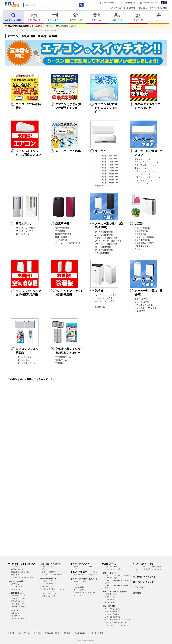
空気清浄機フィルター (65, 357)
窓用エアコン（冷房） (26, 231)
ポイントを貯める (80, 590)
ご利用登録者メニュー (18, 593)
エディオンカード (55, 17)
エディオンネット (141, 587)
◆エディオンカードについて (84, 579)
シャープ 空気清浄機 (104, 235)
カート (159, 17)
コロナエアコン (141, 183)
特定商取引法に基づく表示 (21, 572)
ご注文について (15, 611)
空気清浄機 (60, 231)
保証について (47, 581)
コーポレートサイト (109, 3)
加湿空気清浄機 (62, 228)
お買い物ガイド (34, 17)
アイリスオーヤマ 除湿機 (146, 308)
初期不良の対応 (48, 584)
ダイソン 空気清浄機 (104, 250)
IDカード (77, 584)
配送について (47, 569)
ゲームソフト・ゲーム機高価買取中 (149, 566)
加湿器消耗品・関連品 (144, 243)
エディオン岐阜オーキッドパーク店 (117, 620)
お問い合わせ (142, 8)
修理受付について (49, 586)
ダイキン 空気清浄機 (104, 232)
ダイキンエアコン (142, 159)
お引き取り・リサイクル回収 (53, 575)
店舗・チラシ (117, 17)
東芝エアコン (140, 168)
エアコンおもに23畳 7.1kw (107, 177)
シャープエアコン (142, 174)
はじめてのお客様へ (17, 581)
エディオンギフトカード (82, 595)
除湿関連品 (100, 307)
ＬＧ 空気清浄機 (102, 253)
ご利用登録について (18, 596)
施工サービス (110, 602)
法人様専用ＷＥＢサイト (144, 577)
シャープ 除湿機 (142, 302)
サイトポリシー (17, 575)
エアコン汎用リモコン (26, 363)
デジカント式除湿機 (104, 298)
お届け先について (49, 566)
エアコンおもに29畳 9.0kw (107, 183)
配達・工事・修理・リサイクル (115, 592)
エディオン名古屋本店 (113, 617)
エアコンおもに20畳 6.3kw (107, 174)
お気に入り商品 (115, 8)
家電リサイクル (110, 597)
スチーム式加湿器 (142, 228)
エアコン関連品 (23, 360)
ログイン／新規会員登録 (159, 8)
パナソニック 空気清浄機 (106, 238)
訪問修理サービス (111, 594)
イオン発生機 (61, 240)
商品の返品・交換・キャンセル (53, 589)
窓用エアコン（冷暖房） (26, 228)
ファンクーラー (102, 304)
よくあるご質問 (129, 8)
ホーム (6, 30)
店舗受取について (49, 596)
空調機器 (59, 363)
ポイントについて (17, 604)
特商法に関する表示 (52, 633)
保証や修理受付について (50, 578)
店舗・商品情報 (109, 606)
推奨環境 (67, 633)
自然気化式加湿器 (142, 240)
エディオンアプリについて (83, 567)
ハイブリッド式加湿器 (144, 237)
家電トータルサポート (111, 573)
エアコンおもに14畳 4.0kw (107, 168)
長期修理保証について (19, 601)
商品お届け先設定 (69, 26)
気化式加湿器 (140, 234)
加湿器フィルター (63, 360)
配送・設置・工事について (51, 564)
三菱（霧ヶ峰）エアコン (145, 165)
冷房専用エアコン (103, 186)
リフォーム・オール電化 (113, 569)
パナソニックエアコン (144, 171)
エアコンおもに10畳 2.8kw (107, 162)
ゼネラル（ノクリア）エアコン (148, 177)
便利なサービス (76, 17)
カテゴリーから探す (13, 17)
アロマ (137, 249)
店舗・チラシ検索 (111, 567)
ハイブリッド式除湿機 (105, 301)
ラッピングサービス (49, 593)
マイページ (138, 17)
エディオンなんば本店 (113, 609)
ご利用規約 (15, 567)
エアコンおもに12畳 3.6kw (107, 165)
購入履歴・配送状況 (18, 607)
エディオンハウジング (150, 3)
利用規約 (37, 633)
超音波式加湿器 (141, 231)
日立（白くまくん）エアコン (147, 162)
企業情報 (137, 593)
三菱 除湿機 (140, 311)
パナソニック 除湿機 (144, 305)
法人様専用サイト (129, 3)
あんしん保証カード (81, 587)
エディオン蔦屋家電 (112, 612)
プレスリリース (24, 633)
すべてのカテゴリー (18, 30)
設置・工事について (49, 572)
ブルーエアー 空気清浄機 (106, 244)
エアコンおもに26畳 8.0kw (107, 180)
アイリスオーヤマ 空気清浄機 (108, 241)
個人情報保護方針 (17, 569)
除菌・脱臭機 (61, 237)
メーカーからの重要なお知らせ (22, 577)
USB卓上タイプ (141, 246)
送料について (16, 616)
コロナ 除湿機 (141, 299)
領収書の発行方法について (21, 619)
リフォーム (96, 17)
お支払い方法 (16, 613)
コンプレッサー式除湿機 (106, 295)
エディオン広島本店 (112, 614)
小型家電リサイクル (112, 600)
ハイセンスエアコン (143, 180)
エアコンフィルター (25, 357)
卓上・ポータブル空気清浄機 (68, 243)
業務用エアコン (23, 234)
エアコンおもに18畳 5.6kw (107, 171)
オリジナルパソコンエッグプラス (117, 625)
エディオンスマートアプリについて (86, 575)
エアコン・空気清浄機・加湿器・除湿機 (42, 30)
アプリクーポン (79, 569)
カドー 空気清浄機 (103, 247)
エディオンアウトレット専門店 (116, 622)
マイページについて (18, 598)
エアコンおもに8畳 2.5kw (106, 159)
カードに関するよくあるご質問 (85, 592)
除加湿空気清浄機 (63, 234)
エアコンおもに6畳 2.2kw (106, 156)
